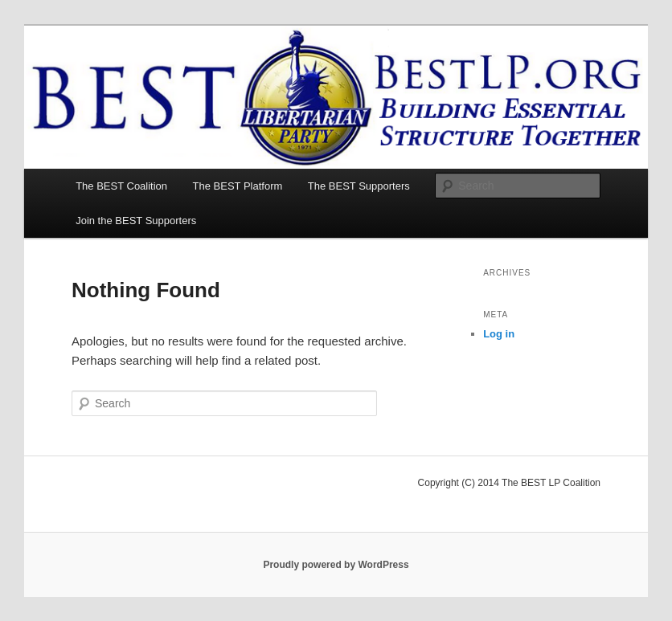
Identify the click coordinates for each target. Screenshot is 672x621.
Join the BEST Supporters (136, 221)
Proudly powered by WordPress (336, 565)
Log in (499, 334)
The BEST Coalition (121, 186)
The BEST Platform (238, 186)
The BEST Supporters (359, 186)
